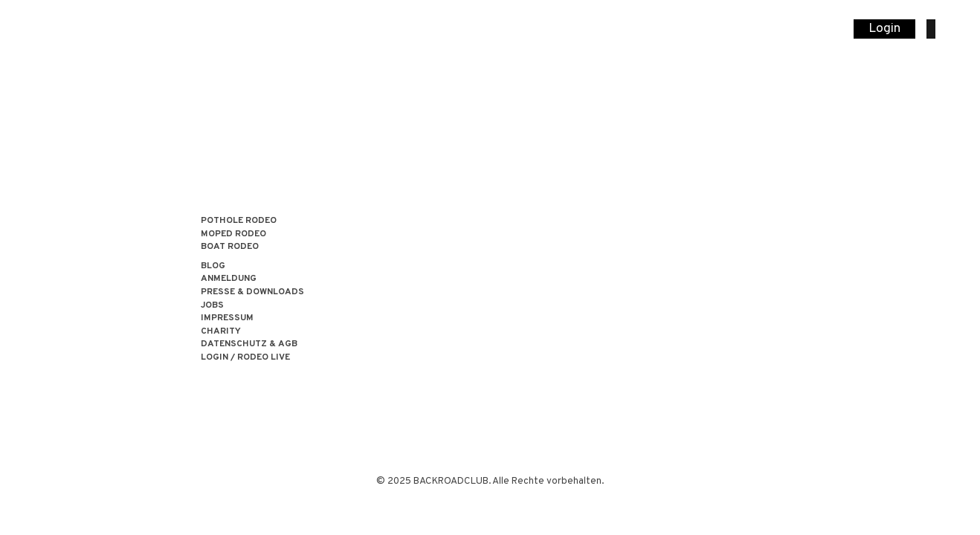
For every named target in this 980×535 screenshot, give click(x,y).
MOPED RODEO (233, 234)
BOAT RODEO (230, 247)
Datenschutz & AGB (249, 344)
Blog (213, 266)
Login (884, 29)
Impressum (227, 318)
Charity (221, 332)
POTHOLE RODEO (239, 221)
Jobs (212, 306)
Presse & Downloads (252, 292)
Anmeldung (229, 279)
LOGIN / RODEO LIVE (245, 358)
